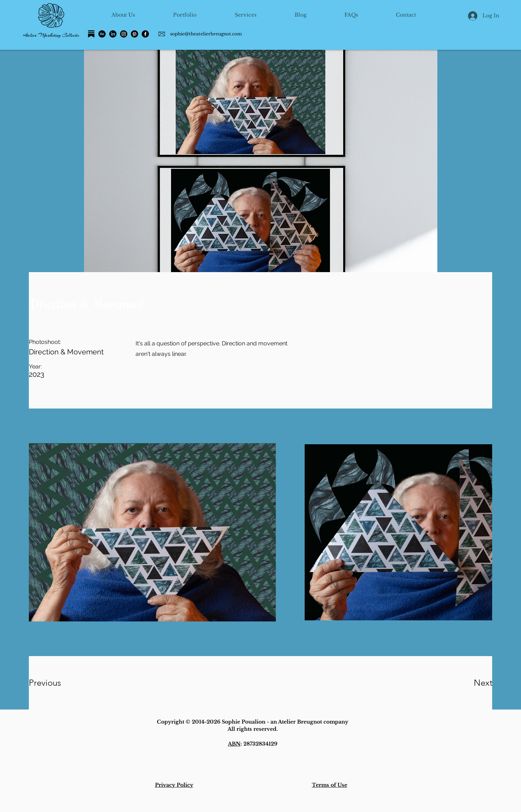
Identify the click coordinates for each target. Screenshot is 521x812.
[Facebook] (145, 34)
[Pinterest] (134, 34)
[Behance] (102, 34)
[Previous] (55, 683)
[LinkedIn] (113, 34)
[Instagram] (124, 34)
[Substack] (91, 34)
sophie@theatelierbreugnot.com (206, 34)
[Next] (469, 683)
